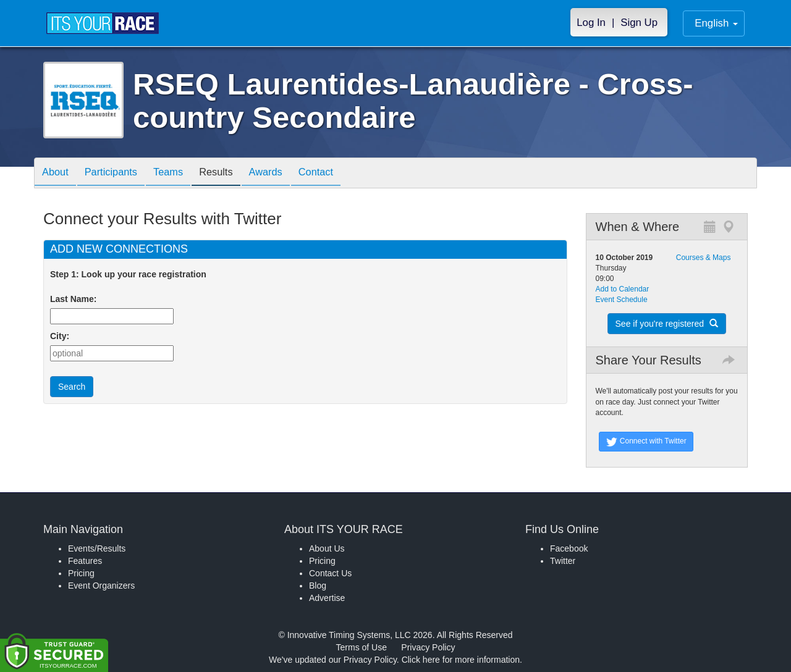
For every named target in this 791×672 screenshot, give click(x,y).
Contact (342, 174)
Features (85, 561)
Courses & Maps (704, 258)
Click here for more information (461, 660)
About (57, 174)
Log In (591, 23)
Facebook (569, 548)
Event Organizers (101, 586)
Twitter (563, 561)
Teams (180, 174)
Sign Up (639, 23)
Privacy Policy (428, 647)
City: (60, 336)
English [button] (716, 23)
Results (232, 174)
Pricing (81, 573)
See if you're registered (667, 324)
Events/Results (97, 548)
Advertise (327, 598)
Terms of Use (362, 647)
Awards (287, 174)
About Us (327, 548)
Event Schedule (622, 300)
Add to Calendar (623, 289)
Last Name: (76, 299)
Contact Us (330, 573)
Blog (318, 586)
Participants (118, 174)
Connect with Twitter (646, 442)
